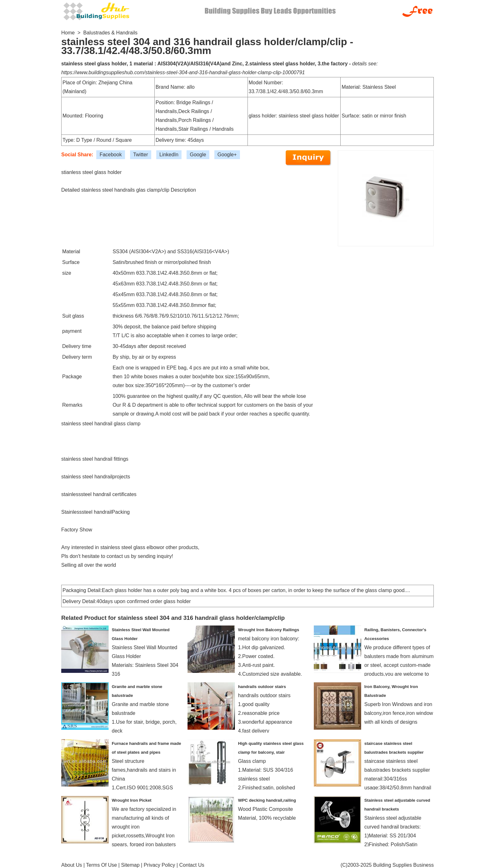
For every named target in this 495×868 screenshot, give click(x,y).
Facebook (110, 155)
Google (198, 155)
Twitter (141, 155)
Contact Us (192, 865)
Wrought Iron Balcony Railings (269, 630)
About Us (72, 865)
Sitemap (130, 865)
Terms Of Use (102, 865)
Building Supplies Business (403, 865)
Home (68, 33)
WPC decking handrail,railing (267, 800)
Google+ (227, 155)
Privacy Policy (159, 865)
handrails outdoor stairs (262, 687)
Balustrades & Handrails (110, 33)
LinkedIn (169, 155)
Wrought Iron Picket (132, 800)
